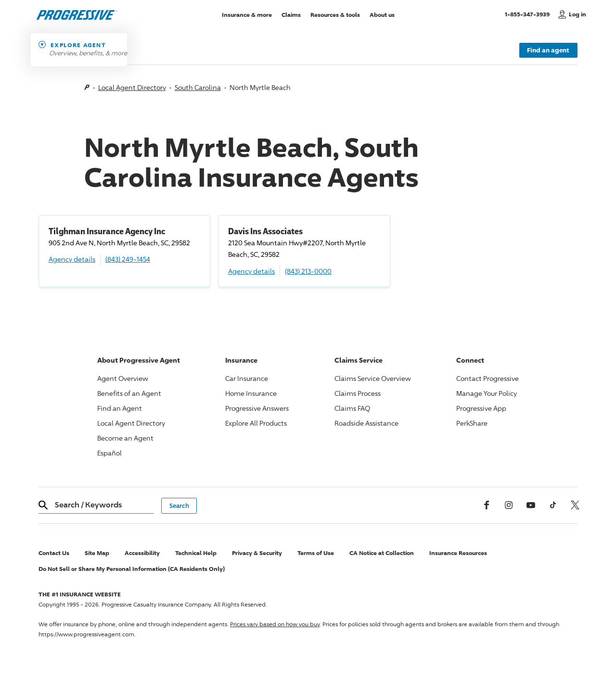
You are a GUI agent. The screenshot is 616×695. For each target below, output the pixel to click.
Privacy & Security (257, 553)
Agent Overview (123, 378)
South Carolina (198, 87)
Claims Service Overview (373, 378)
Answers (257, 408)
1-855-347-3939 (529, 14)
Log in (577, 14)
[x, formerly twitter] (575, 505)
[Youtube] (531, 505)
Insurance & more (247, 14)
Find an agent (548, 50)
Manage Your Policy (487, 393)
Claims (291, 14)
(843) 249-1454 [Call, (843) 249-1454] (128, 259)
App (481, 408)
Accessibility (142, 553)
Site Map (97, 553)
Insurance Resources (458, 553)
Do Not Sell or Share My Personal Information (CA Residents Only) (132, 569)
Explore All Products (256, 423)
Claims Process (358, 393)
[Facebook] (487, 505)
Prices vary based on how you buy (275, 624)
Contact (488, 378)
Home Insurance (251, 393)
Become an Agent (125, 438)
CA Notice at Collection (382, 553)
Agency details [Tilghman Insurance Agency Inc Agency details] (72, 259)
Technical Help (196, 553)
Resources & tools (335, 14)
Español (109, 453)
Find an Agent (120, 408)
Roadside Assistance (366, 423)
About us (382, 14)
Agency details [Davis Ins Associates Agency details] (251, 271)
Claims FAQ (352, 408)
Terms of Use (316, 553)
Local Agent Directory (132, 87)
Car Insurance (247, 378)
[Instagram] (509, 505)
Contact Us (54, 553)
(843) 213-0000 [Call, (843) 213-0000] (308, 271)
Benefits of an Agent (129, 393)
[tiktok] (553, 505)
